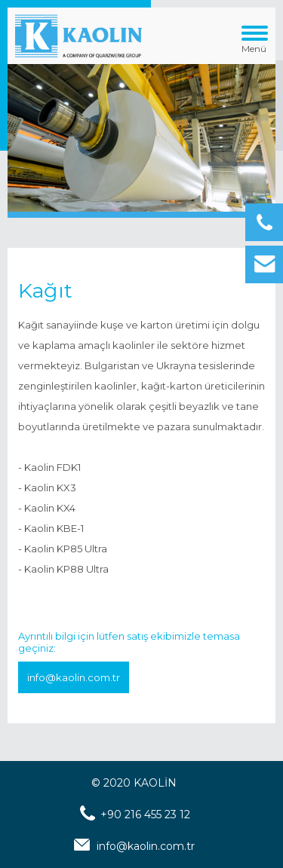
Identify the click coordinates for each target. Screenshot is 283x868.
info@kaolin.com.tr (74, 677)
